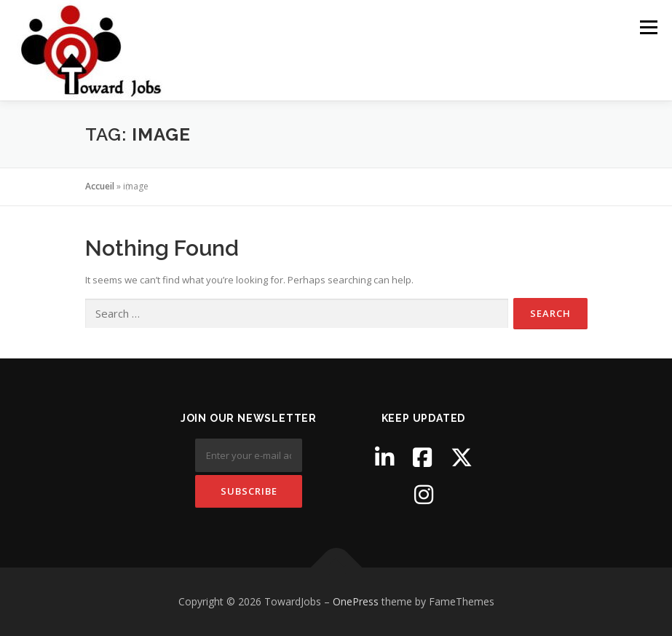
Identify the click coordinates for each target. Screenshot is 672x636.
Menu (648, 27)
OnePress (356, 601)
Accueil (100, 186)
